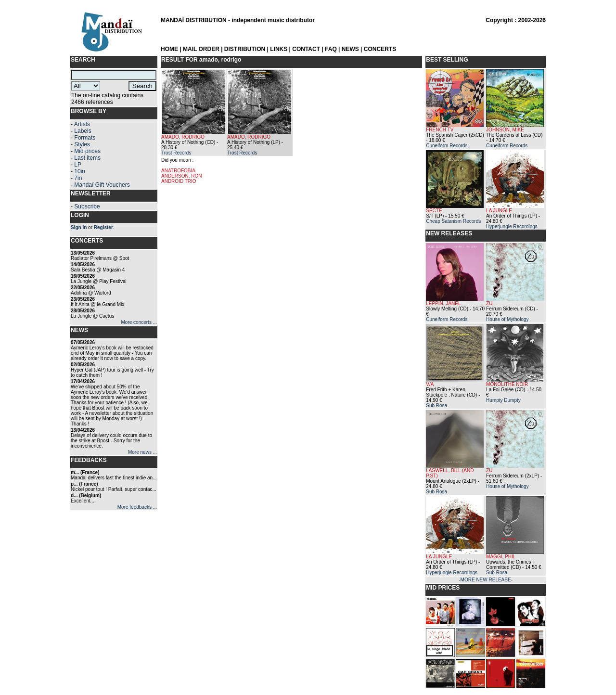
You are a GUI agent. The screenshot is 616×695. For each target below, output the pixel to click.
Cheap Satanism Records (453, 221)
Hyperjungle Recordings (512, 226)
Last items (87, 158)
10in (80, 171)
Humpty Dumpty (503, 400)
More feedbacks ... (137, 507)
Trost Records (176, 153)
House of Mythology (507, 319)
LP (78, 165)
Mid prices (87, 151)
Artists (82, 124)
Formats (85, 138)
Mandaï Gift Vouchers (102, 185)
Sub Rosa (436, 405)
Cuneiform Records (447, 146)
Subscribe (87, 206)
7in (78, 178)
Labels (83, 131)
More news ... (142, 452)
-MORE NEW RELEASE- (486, 580)
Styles (82, 144)
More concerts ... (139, 322)
